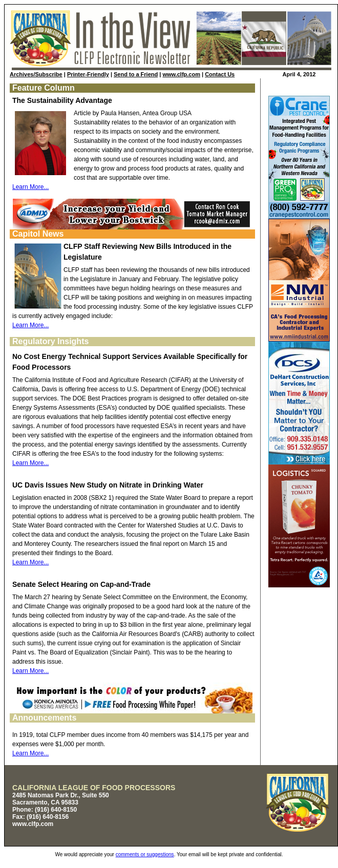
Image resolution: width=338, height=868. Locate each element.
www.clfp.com (181, 74)
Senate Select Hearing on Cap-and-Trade (81, 584)
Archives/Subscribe (36, 74)
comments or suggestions (145, 854)
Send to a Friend (136, 74)
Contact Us (220, 74)
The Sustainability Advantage (62, 100)
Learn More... (30, 187)
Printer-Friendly (88, 74)
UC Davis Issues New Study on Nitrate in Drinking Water (108, 485)
